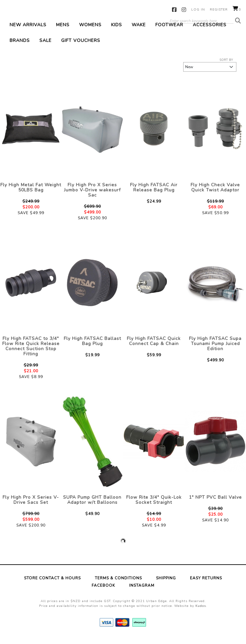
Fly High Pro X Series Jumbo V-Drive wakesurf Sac (92, 197)
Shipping (166, 585)
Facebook (174, 10)
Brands (20, 48)
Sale (45, 48)
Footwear (169, 32)
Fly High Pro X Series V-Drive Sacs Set (31, 507)
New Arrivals (28, 32)
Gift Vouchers (81, 48)
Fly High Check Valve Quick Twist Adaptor (215, 194)
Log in (198, 10)
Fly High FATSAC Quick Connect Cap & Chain (154, 348)
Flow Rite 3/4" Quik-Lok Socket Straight (154, 507)
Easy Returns (206, 585)
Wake (139, 32)
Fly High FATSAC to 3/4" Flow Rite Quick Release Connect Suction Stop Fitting (31, 354)
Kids (117, 32)
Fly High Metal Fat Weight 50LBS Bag (31, 194)
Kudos (201, 613)
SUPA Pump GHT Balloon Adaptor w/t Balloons (92, 507)
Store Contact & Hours (52, 585)
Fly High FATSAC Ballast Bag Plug (92, 348)
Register (219, 10)
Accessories (210, 32)
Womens (90, 32)
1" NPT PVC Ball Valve (215, 505)
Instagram (184, 10)
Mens (63, 32)
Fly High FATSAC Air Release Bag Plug (154, 194)
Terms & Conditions (118, 585)
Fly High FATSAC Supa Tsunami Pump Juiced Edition (215, 351)
